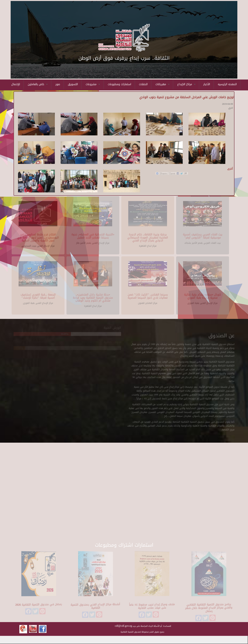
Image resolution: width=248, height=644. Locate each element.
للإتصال (16, 84)
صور (58, 84)
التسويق (73, 84)
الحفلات (143, 84)
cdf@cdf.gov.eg (124, 626)
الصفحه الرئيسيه (227, 84)
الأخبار (207, 84)
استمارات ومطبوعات (119, 84)
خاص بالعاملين (38, 84)
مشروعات (93, 84)
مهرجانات (162, 84)
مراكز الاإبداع (186, 84)
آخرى (230, 169)
